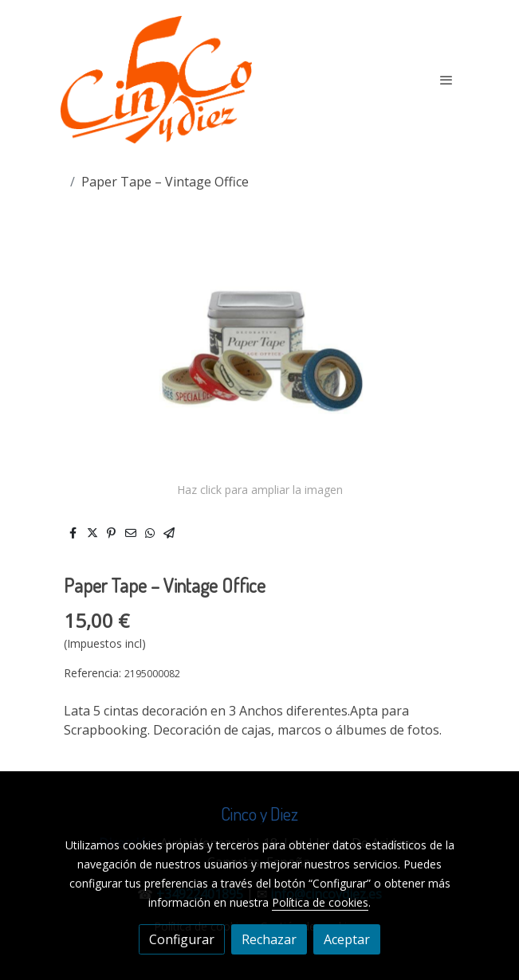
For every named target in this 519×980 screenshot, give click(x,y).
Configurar (182, 939)
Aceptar (347, 939)
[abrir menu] (446, 80)
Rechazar (269, 939)
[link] (156, 80)
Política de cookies (320, 902)
